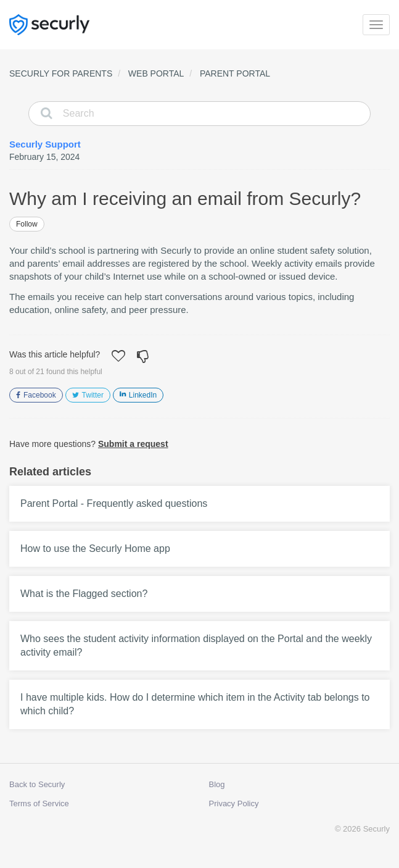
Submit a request (133, 444)
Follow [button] (27, 224)
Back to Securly (37, 784)
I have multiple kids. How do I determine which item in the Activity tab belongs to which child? (195, 704)
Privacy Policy (234, 803)
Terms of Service (39, 803)
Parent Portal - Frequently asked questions (114, 503)
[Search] (199, 114)
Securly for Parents (61, 73)
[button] (118, 357)
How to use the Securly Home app (95, 549)
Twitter (93, 395)
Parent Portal (235, 73)
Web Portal (156, 73)
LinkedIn (143, 395)
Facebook (40, 395)
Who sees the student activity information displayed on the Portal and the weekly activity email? (196, 645)
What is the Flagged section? (84, 594)
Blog (217, 784)
